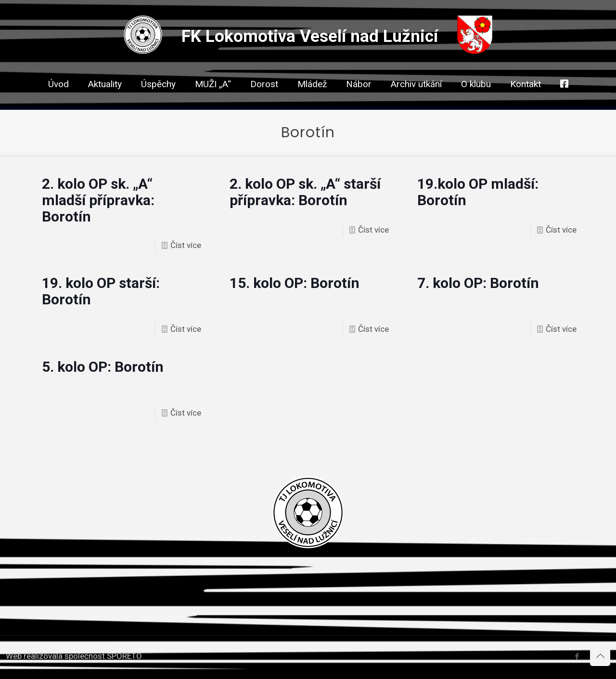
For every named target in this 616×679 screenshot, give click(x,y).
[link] (264, 101)
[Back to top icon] (600, 656)
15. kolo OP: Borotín (295, 283)
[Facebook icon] (577, 656)
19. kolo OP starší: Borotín (101, 291)
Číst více (186, 245)
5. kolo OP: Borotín (103, 367)
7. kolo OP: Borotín (478, 283)
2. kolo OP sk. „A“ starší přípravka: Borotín (305, 192)
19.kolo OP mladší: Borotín (478, 192)
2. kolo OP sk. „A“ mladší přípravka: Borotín (98, 200)
